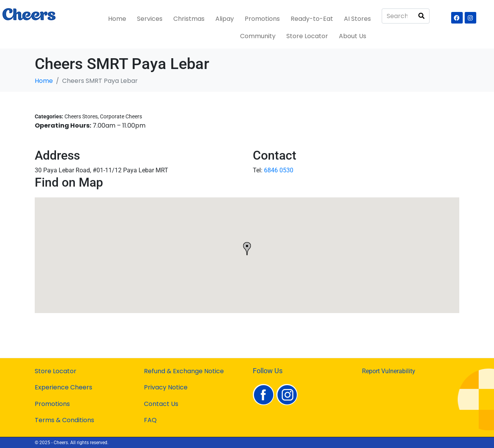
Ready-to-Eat (312, 19)
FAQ (150, 420)
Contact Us (161, 404)
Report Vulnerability (389, 371)
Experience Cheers (63, 387)
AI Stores (357, 19)
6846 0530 (279, 170)
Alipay (225, 19)
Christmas (189, 19)
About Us (353, 36)
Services (150, 19)
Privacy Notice (166, 387)
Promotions (262, 19)
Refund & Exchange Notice (184, 371)
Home (117, 19)
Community (258, 36)
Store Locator (307, 36)
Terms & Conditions (64, 420)
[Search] (421, 16)
